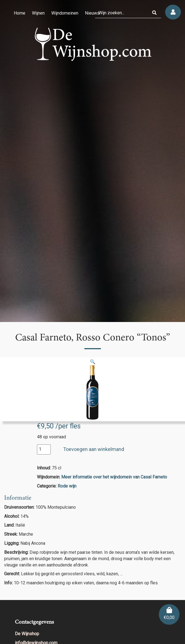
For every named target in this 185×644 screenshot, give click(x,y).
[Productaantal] (44, 449)
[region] (92, 161)
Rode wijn (67, 486)
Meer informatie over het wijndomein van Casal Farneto (114, 477)
